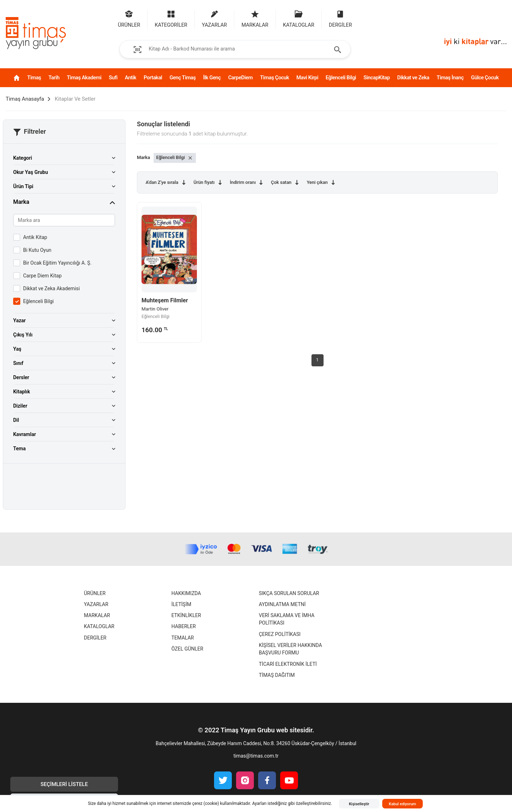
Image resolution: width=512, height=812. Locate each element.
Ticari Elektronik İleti (288, 664)
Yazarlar (96, 604)
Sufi (113, 78)
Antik (130, 78)
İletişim (181, 604)
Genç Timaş (183, 78)
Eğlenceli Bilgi (341, 78)
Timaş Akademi (84, 78)
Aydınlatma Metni (282, 604)
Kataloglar (99, 626)
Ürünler (95, 593)
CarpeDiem (241, 78)
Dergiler (95, 638)
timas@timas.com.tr (256, 756)
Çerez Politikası (280, 634)
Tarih (54, 78)
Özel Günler (187, 649)
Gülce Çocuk (485, 78)
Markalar (97, 615)
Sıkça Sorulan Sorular (289, 593)
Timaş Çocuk (274, 78)
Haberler (184, 626)
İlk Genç (212, 78)
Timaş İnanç (450, 78)
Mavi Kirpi (307, 78)
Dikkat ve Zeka (413, 78)
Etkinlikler (186, 615)
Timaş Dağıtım (277, 675)
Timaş (34, 78)
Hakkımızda (186, 593)
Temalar (183, 638)
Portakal (153, 78)
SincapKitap (377, 78)
